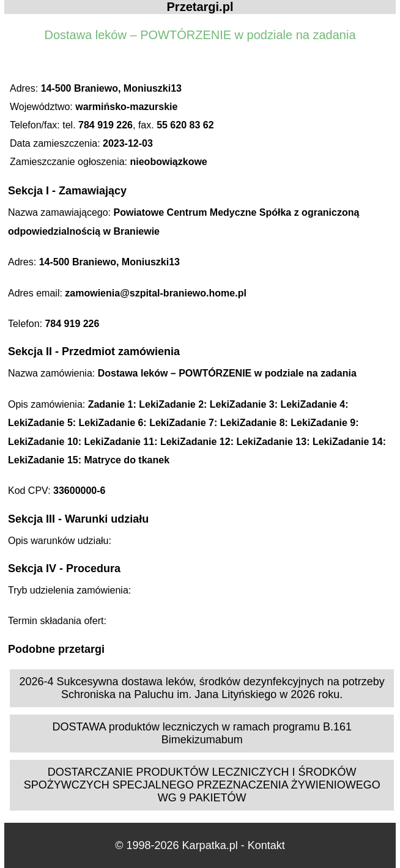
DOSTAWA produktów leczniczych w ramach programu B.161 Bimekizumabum (202, 733)
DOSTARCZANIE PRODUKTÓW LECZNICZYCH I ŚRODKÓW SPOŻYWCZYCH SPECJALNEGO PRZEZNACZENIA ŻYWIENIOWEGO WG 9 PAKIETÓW (202, 785)
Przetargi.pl (200, 7)
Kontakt (266, 845)
